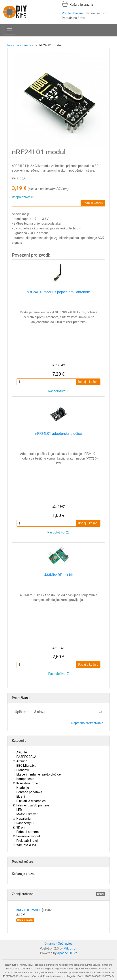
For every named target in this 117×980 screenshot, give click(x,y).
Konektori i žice (27, 783)
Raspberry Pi (25, 823)
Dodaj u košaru (93, 203)
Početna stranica (19, 45)
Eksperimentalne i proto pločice (39, 775)
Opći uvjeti (65, 944)
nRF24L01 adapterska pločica (58, 434)
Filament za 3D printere (33, 805)
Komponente (25, 779)
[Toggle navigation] (10, 30)
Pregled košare (72, 13)
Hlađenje (23, 788)
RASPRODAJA (26, 757)
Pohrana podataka (29, 792)
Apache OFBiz (67, 953)
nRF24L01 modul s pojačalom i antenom (58, 292)
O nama (50, 944)
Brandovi (23, 770)
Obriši (100, 894)
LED (19, 810)
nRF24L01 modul (34, 910)
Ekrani (21, 797)
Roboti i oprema (27, 832)
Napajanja (24, 819)
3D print (22, 828)
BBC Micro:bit (26, 766)
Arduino (22, 761)
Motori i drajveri (27, 814)
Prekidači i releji (27, 841)
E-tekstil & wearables (31, 801)
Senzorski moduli (28, 836)
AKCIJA (22, 752)
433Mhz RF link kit (58, 575)
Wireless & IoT (26, 845)
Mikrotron (70, 949)
